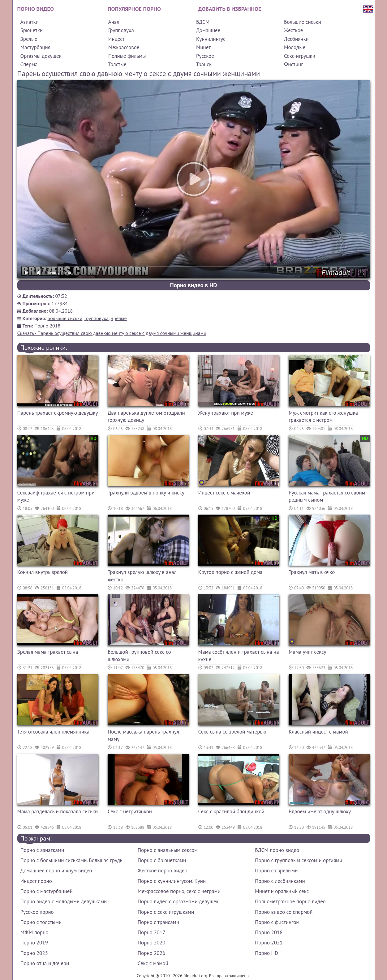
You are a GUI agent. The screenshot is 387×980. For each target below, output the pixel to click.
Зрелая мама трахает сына (48, 652)
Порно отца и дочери (45, 963)
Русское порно (37, 912)
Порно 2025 (34, 953)
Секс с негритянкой (130, 811)
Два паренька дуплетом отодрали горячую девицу (146, 417)
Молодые (295, 47)
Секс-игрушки (300, 56)
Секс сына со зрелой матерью (232, 732)
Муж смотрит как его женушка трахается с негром (323, 417)
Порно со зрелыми (276, 871)
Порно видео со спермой (284, 912)
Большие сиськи (303, 22)
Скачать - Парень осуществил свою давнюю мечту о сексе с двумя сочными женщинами (112, 333)
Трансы (204, 64)
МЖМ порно (34, 932)
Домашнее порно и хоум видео (56, 871)
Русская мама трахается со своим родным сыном (327, 496)
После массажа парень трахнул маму (143, 735)
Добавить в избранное (230, 9)
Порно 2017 (151, 932)
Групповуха (121, 30)
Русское (205, 56)
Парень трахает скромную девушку (58, 413)
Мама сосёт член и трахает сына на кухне (239, 656)
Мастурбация (35, 47)
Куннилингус (211, 39)
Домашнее (208, 30)
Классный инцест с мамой (318, 732)
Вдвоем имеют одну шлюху (320, 811)
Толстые (117, 64)
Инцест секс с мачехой (224, 493)
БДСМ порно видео (277, 850)
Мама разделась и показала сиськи (58, 811)
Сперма (29, 64)
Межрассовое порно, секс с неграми (179, 891)
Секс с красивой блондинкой (231, 811)
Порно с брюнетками (162, 860)
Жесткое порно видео (163, 871)
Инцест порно (36, 881)
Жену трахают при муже (226, 413)
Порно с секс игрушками (166, 912)
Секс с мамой (153, 963)
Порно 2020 (151, 943)
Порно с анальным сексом (168, 850)
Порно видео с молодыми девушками (64, 901)
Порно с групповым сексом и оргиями (299, 860)
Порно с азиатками (42, 850)
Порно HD (267, 953)
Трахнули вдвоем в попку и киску (146, 493)
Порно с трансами (158, 922)
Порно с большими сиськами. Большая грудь (71, 860)
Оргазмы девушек (41, 56)
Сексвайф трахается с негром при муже (56, 496)
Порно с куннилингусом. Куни (172, 881)
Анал (114, 22)
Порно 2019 (34, 943)
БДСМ (203, 22)
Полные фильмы (127, 56)
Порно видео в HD (193, 285)
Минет (203, 47)
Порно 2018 (47, 326)
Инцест (116, 39)
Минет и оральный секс (282, 891)
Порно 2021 (269, 943)
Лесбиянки (296, 39)
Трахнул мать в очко (312, 572)
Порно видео (36, 9)
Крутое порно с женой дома (230, 572)
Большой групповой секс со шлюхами (139, 656)
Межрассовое (124, 47)
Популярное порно (134, 9)
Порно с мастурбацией (47, 891)
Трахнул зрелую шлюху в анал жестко (142, 576)
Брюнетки (32, 30)
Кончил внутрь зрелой (43, 572)
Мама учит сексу (307, 652)
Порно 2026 (151, 953)
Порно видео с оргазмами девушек (178, 901)
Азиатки (30, 22)
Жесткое (293, 30)
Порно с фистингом (277, 922)
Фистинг (293, 64)
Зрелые (29, 39)
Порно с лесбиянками (280, 881)
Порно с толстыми (41, 922)
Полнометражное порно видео (290, 901)
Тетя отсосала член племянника (53, 732)
